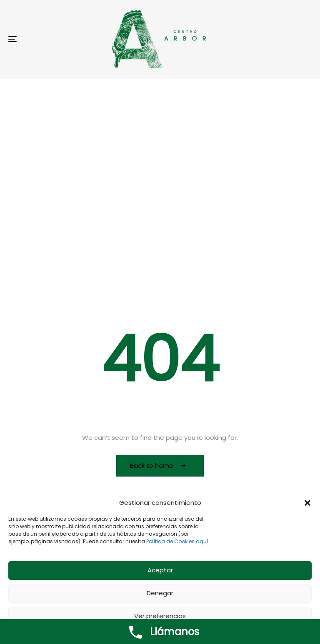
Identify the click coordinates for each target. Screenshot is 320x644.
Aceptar (160, 573)
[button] (307, 505)
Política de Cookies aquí (177, 544)
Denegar (160, 596)
